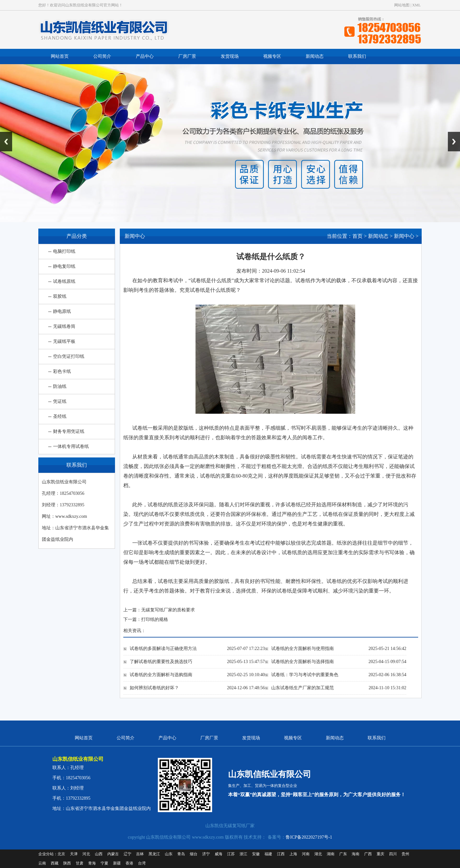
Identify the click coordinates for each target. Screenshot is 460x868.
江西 (281, 854)
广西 (368, 854)
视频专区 (272, 56)
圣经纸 (60, 416)
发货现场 (230, 56)
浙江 (243, 854)
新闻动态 (315, 56)
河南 (306, 854)
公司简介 (102, 56)
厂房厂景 (187, 56)
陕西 (67, 863)
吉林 (140, 854)
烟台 (194, 854)
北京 (61, 854)
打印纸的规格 (155, 619)
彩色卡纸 (62, 371)
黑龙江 (154, 854)
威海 (218, 854)
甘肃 (80, 863)
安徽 (256, 854)
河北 (86, 854)
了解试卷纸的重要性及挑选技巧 (161, 662)
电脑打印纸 (64, 251)
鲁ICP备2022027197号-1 (309, 837)
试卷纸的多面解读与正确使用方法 (163, 649)
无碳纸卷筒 (64, 326)
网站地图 (402, 5)
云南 (42, 863)
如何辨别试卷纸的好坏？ (154, 688)
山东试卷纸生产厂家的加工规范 (303, 688)
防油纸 (60, 386)
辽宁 (127, 854)
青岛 (181, 854)
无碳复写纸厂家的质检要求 (168, 610)
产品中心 (145, 56)
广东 (343, 854)
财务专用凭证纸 (69, 431)
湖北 (318, 854)
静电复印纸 (64, 266)
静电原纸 (62, 311)
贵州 (405, 854)
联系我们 (357, 56)
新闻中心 (404, 236)
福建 (268, 854)
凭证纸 (60, 401)
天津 (74, 854)
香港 (129, 863)
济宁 (206, 854)
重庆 (380, 854)
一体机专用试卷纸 (71, 446)
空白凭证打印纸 (69, 356)
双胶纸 (60, 296)
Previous (6, 142)
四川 (393, 854)
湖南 (331, 854)
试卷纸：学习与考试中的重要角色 (305, 675)
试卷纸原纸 (64, 281)
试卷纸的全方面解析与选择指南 (303, 662)
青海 (92, 863)
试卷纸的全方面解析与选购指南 (161, 675)
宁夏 (104, 863)
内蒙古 (113, 854)
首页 (357, 236)
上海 (293, 854)
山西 (99, 854)
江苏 (231, 854)
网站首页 (60, 56)
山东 (169, 854)
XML (416, 5)
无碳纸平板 (64, 341)
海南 (356, 854)
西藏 (55, 863)
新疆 (117, 863)
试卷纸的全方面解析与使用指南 (303, 649)
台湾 (142, 863)
